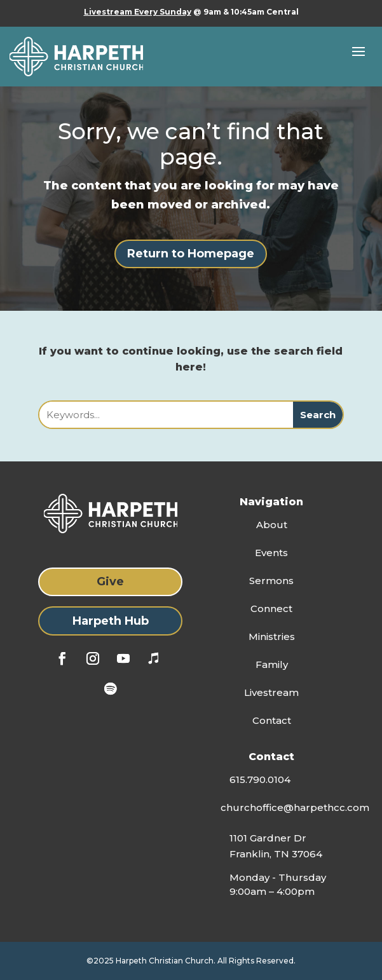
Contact (272, 720)
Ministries (272, 636)
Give (110, 582)
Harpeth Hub (111, 621)
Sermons (271, 581)
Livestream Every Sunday (138, 12)
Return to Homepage (191, 254)
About (272, 525)
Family (272, 664)
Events (271, 553)
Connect (271, 609)
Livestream (271, 692)
